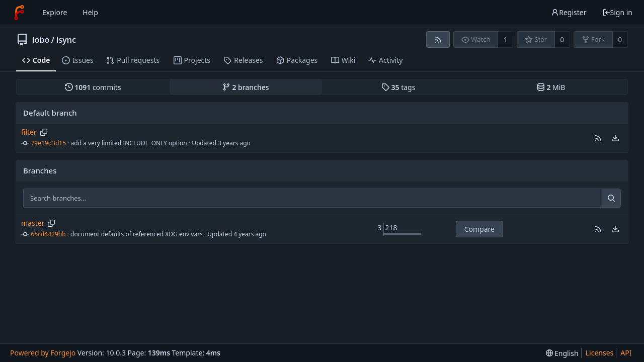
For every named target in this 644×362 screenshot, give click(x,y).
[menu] (615, 138)
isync (66, 40)
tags (398, 87)
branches (246, 87)
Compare (479, 229)
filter (29, 132)
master (33, 223)
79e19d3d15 (49, 143)
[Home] (19, 13)
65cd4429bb (49, 234)
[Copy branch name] (44, 132)
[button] (598, 138)
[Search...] (611, 198)
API (626, 353)
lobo (41, 40)
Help (90, 12)
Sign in (617, 12)
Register (569, 12)
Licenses (600, 353)
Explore (55, 12)
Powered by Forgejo (43, 353)
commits (93, 87)
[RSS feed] (438, 39)
